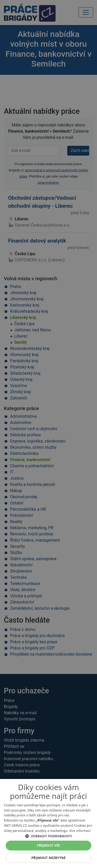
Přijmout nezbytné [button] (48, 858)
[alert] (48, 434)
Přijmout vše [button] (48, 845)
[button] (48, 836)
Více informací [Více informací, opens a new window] (80, 831)
